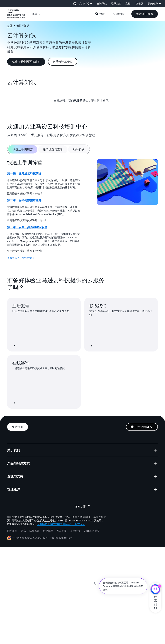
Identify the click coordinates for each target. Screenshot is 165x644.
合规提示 (48, 531)
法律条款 (34, 531)
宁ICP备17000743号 (61, 538)
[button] (145, 14)
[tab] (23, 149)
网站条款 (12, 531)
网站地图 (62, 531)
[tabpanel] (82, 211)
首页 (10, 25)
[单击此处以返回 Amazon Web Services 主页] (16, 16)
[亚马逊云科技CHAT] (155, 590)
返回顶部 (82, 506)
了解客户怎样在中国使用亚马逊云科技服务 (61, 524)
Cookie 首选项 (92, 531)
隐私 (23, 531)
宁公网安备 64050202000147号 (30, 538)
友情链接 (75, 531)
